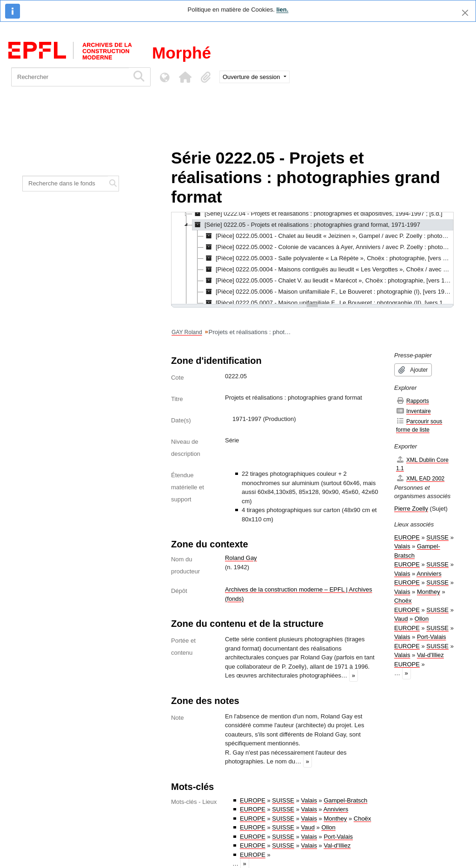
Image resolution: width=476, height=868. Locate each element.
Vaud (308, 827)
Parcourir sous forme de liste (419, 425)
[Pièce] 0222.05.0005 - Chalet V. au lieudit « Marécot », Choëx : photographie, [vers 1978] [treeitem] (328, 281)
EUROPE (253, 800)
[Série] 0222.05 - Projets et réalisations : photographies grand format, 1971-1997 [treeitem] (306, 225)
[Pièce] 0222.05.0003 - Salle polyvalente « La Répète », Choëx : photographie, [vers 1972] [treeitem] (328, 258)
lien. (282, 10)
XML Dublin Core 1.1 (422, 464)
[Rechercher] (70, 77)
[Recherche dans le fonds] (65, 184)
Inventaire (413, 411)
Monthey (335, 819)
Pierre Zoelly (411, 509)
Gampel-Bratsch (345, 800)
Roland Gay (241, 558)
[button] (185, 77)
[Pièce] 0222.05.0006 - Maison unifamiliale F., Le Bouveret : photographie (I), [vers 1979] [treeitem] (328, 292)
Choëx (363, 819)
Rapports (413, 401)
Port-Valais (338, 837)
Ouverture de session (252, 77)
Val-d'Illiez (337, 845)
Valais (309, 800)
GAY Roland (187, 332)
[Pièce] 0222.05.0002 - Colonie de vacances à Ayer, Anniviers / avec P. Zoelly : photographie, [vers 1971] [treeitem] (328, 247)
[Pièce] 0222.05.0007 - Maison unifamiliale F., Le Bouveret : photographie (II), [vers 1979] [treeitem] (328, 303)
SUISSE (283, 800)
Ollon (328, 827)
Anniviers (336, 809)
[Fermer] (465, 13)
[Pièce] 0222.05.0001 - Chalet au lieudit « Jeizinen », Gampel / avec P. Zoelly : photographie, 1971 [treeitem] (328, 236)
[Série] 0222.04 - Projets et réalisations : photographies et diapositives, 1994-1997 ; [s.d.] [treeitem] (317, 214)
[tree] (312, 259)
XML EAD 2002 (420, 478)
